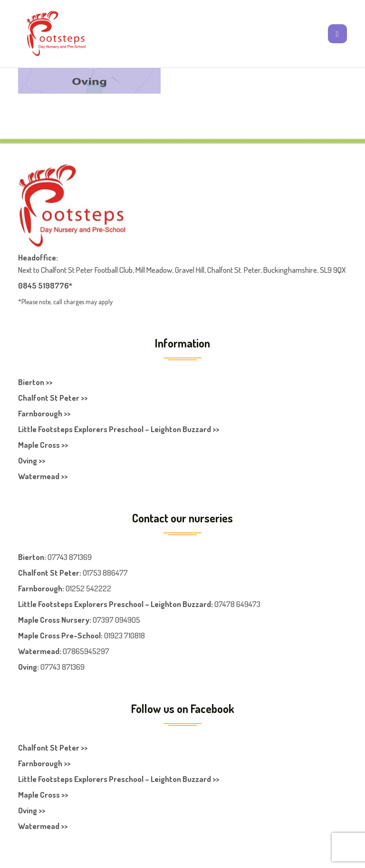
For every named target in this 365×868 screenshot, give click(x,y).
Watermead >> (43, 476)
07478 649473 (237, 604)
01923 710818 (125, 635)
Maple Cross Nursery (54, 620)
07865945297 (86, 651)
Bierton (31, 557)
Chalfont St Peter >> (53, 398)
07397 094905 (116, 620)
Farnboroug (38, 588)
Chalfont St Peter (49, 573)
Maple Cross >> (43, 445)
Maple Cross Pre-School (59, 635)
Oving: (29, 667)
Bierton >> (35, 382)
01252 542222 (88, 588)
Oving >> (32, 460)
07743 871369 (70, 557)
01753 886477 (105, 573)
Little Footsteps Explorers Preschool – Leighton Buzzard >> (119, 429)
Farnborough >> (44, 413)
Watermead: (40, 651)
